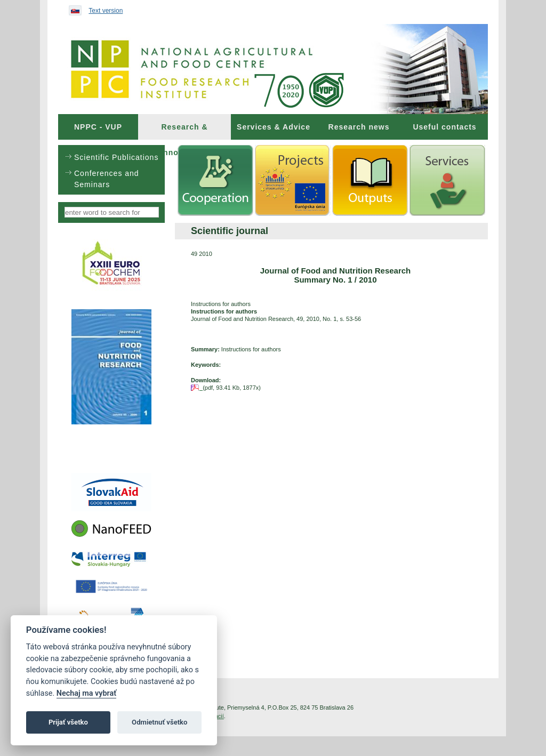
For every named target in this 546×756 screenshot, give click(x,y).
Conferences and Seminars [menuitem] (107, 179)
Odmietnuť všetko (159, 722)
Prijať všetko (68, 722)
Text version (106, 11)
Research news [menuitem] (359, 127)
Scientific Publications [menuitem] (116, 157)
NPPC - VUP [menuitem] (98, 127)
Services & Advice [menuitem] (274, 127)
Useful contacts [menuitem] (444, 127)
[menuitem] (98, 127)
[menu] (111, 170)
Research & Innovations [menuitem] (184, 131)
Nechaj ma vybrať (86, 693)
